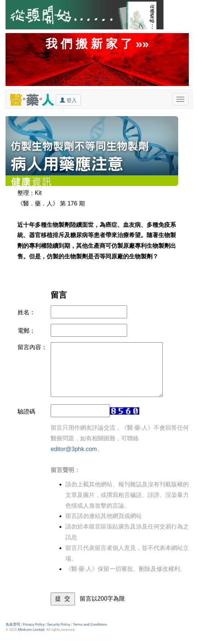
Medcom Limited (31, 629)
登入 (68, 100)
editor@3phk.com (74, 449)
